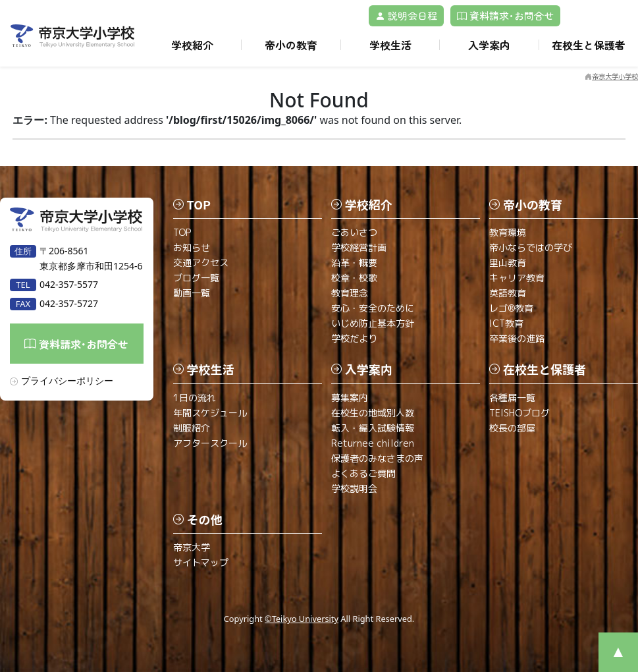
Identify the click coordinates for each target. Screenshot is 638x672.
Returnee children (373, 443)
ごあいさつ (354, 232)
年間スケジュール (210, 413)
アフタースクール (210, 443)
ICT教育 (506, 323)
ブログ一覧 (196, 278)
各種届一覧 (512, 398)
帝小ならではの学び (531, 247)
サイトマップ (201, 562)
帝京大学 (192, 547)
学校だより (354, 338)
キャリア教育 (517, 278)
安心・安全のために (373, 308)
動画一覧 (192, 293)
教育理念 (350, 293)
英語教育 (508, 293)
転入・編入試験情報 (373, 428)
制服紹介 (192, 428)
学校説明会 (354, 489)
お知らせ (192, 247)
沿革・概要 (354, 263)
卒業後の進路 (517, 338)
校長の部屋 (512, 428)
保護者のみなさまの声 (377, 458)
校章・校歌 (354, 278)
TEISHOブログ (519, 413)
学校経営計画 (359, 247)
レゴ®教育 (511, 308)
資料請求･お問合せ (505, 15)
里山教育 (508, 263)
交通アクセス (201, 263)
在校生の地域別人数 (373, 413)
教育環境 (508, 232)
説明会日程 (406, 15)
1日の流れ (195, 398)
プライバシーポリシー (67, 380)
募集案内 (350, 398)
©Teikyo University (302, 619)
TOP (182, 232)
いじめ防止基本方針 (373, 323)
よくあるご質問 (363, 473)
